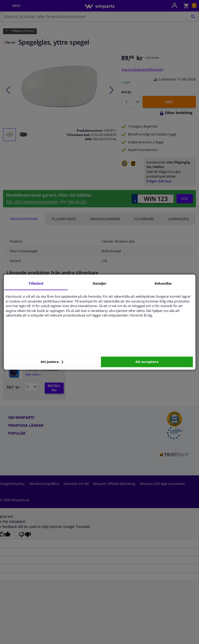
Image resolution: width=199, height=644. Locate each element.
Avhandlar (163, 283)
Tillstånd (36, 283)
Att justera (52, 362)
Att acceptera (147, 362)
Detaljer (100, 283)
